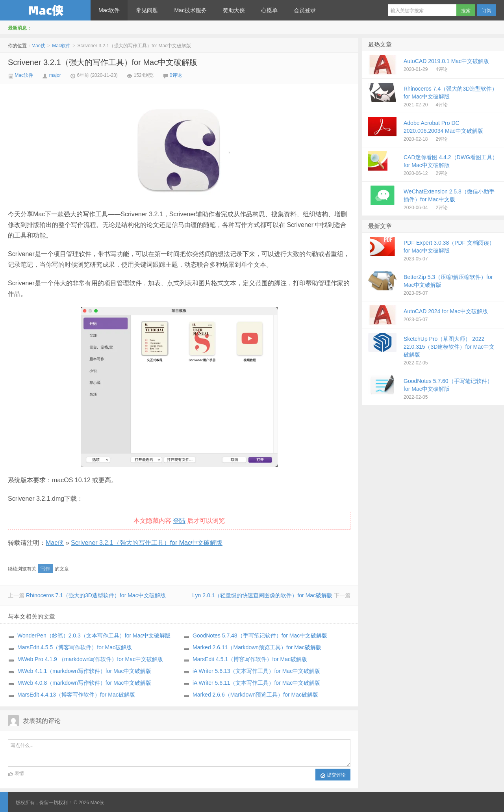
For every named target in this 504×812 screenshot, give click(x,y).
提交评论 (333, 775)
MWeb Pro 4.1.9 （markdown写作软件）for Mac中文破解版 (90, 659)
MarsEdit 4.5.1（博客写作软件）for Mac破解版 (250, 659)
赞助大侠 (234, 10)
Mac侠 (45, 10)
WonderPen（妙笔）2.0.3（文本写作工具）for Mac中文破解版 (94, 635)
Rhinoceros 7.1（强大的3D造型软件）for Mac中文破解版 (96, 595)
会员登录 (305, 10)
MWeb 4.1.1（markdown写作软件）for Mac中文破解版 (84, 671)
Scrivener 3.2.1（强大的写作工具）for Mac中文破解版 (103, 62)
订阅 (487, 11)
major (55, 75)
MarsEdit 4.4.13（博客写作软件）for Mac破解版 (76, 695)
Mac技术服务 (190, 10)
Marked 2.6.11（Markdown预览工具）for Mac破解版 (257, 647)
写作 (45, 569)
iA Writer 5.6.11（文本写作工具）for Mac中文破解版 (256, 683)
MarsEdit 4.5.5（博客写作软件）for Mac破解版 (75, 647)
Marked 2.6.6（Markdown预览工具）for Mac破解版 (255, 695)
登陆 (179, 521)
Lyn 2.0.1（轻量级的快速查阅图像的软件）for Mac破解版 (262, 595)
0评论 (176, 75)
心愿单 (269, 10)
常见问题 (147, 10)
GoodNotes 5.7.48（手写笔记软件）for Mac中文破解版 (260, 635)
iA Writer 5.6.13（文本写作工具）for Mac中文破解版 (256, 671)
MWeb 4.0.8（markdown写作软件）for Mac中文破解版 (84, 683)
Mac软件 (109, 10)
